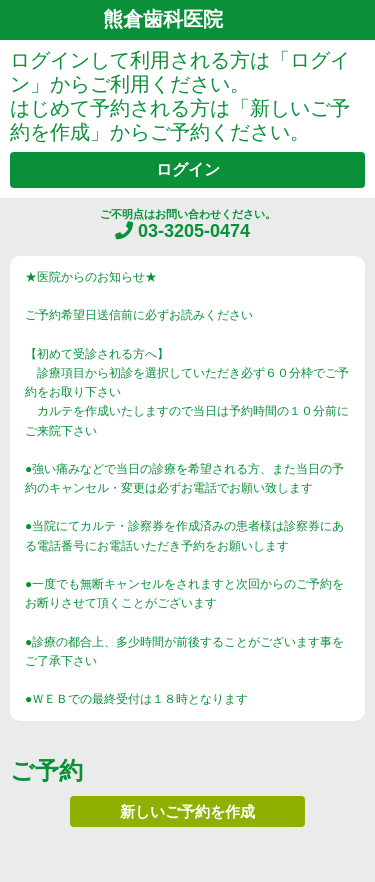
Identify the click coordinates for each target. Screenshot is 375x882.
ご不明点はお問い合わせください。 (188, 224)
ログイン (188, 169)
